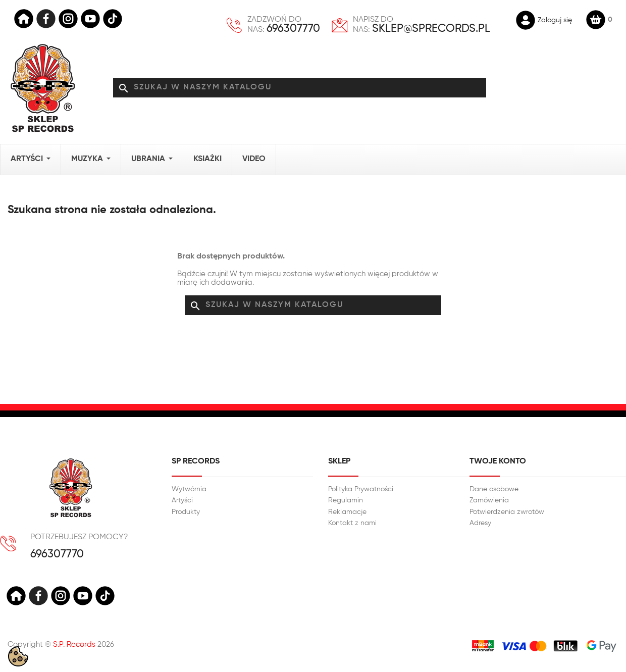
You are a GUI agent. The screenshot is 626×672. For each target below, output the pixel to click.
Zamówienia (489, 500)
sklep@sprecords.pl (431, 29)
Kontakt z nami (352, 523)
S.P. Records (74, 644)
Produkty (186, 512)
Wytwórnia (189, 489)
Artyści (182, 500)
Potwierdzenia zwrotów (507, 512)
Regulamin (346, 500)
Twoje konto (498, 461)
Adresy (480, 523)
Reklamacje (347, 512)
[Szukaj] (300, 88)
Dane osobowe (494, 489)
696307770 (293, 29)
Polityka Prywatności (361, 489)
